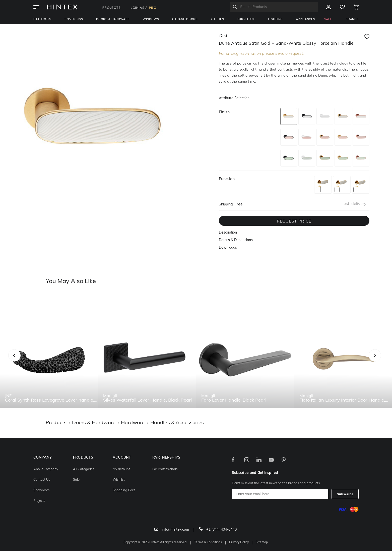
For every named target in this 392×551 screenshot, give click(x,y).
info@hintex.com (172, 530)
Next (385, 361)
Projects (39, 501)
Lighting (275, 19)
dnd (223, 36)
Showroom (41, 490)
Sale (76, 480)
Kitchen (217, 19)
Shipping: (226, 205)
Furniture (246, 19)
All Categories (84, 469)
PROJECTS (112, 8)
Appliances (306, 19)
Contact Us (42, 480)
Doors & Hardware (113, 19)
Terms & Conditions (208, 542)
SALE (328, 19)
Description (228, 233)
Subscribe (345, 494)
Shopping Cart (124, 490)
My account (121, 469)
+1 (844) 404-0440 (218, 530)
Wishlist (119, 480)
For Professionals (165, 469)
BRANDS (352, 19)
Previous (21, 361)
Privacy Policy (239, 542)
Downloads (228, 248)
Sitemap (262, 542)
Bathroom (42, 19)
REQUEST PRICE (294, 222)
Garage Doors (185, 19)
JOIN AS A (144, 8)
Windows (151, 19)
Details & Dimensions (236, 240)
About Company (46, 469)
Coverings (74, 19)
